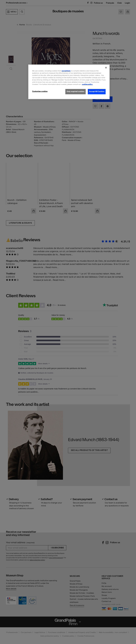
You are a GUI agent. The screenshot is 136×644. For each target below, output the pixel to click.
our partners (66, 71)
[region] (69, 82)
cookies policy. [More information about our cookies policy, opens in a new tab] (87, 84)
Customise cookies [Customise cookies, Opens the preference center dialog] (40, 91)
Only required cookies (76, 92)
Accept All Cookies (97, 92)
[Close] (106, 68)
